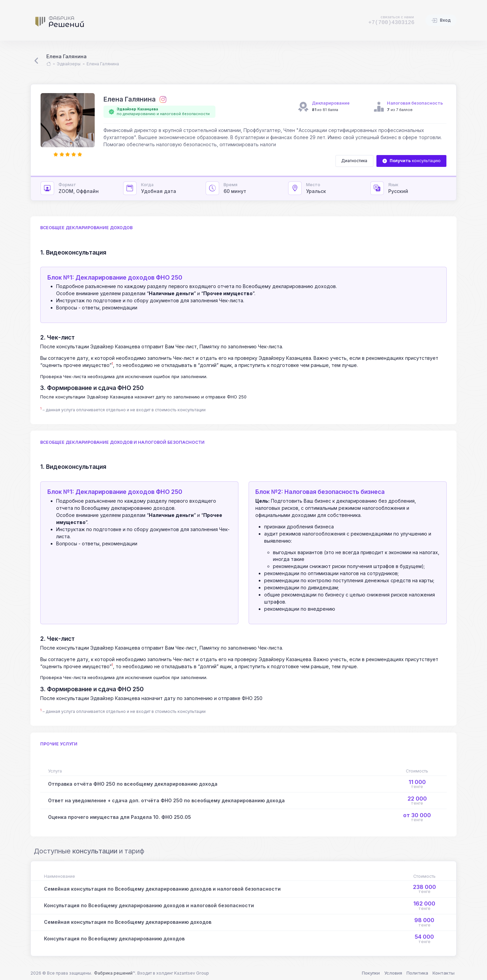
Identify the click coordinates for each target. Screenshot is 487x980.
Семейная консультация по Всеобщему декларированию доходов (128, 922)
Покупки (371, 973)
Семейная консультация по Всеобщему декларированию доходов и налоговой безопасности (162, 889)
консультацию (412, 161)
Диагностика (354, 161)
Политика (417, 973)
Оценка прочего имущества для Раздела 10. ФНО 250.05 (120, 817)
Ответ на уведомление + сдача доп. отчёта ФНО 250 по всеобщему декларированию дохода (166, 800)
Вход (441, 21)
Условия (393, 973)
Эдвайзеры (69, 64)
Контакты (444, 973)
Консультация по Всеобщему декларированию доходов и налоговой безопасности (149, 905)
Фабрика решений (113, 973)
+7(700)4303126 (391, 23)
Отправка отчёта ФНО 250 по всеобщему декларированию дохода (133, 784)
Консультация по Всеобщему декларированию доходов (114, 939)
